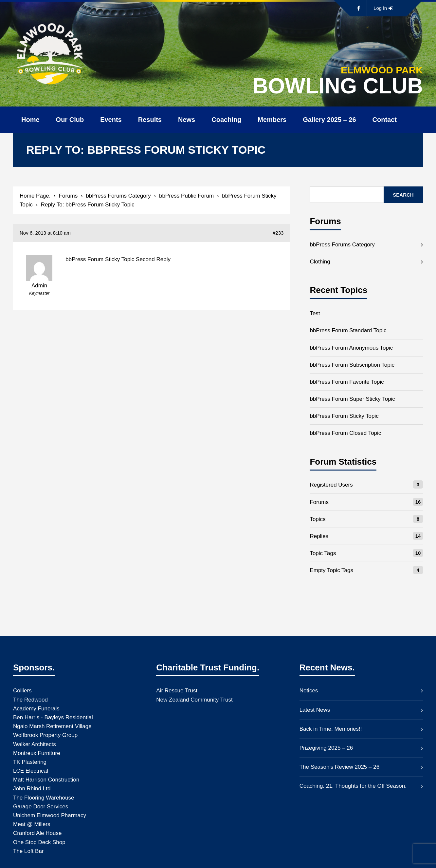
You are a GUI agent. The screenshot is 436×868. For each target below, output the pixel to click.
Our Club (70, 120)
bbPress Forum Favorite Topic (347, 382)
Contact (385, 120)
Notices (309, 691)
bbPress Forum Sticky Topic (344, 416)
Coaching (226, 120)
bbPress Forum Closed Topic (345, 433)
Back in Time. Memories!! (331, 729)
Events (111, 120)
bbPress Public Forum (186, 196)
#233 (278, 233)
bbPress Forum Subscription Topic (352, 365)
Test (315, 313)
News (187, 120)
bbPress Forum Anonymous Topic (351, 348)
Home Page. (35, 196)
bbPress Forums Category (118, 196)
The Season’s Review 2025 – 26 (339, 767)
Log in (383, 8)
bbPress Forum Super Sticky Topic (352, 399)
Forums (68, 196)
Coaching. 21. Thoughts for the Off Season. (353, 786)
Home (30, 120)
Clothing (320, 262)
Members (272, 120)
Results (150, 120)
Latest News (315, 710)
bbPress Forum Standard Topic (348, 330)
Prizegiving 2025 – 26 (326, 748)
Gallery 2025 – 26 (329, 120)
